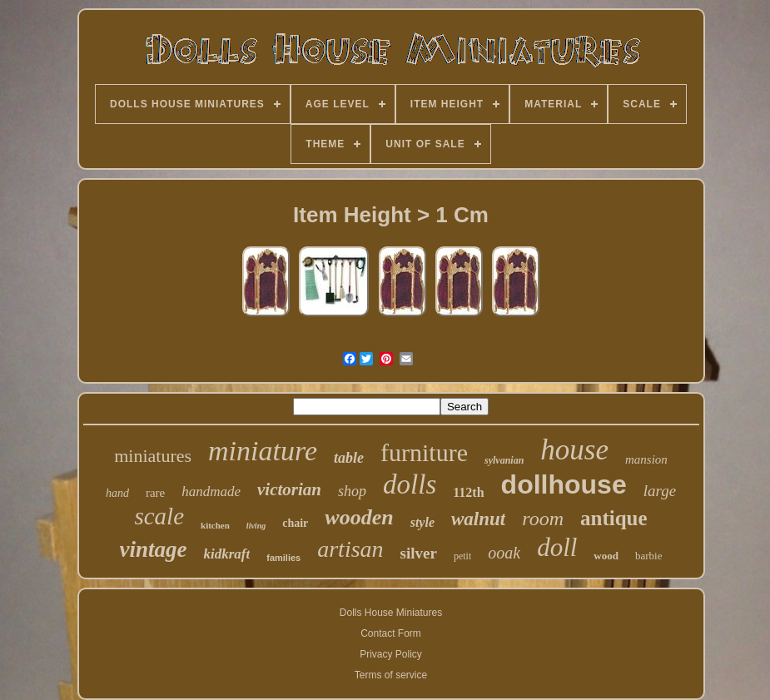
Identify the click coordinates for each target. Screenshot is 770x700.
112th (468, 492)
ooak (504, 553)
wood (606, 556)
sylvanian (504, 460)
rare (155, 493)
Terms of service (391, 675)
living (256, 526)
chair (295, 523)
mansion (646, 459)
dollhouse (564, 484)
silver (419, 553)
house (574, 450)
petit (462, 556)
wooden (359, 517)
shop (352, 491)
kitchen (215, 525)
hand (117, 493)
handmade (211, 491)
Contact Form (391, 633)
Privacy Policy (391, 654)
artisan (350, 549)
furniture (424, 452)
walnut (478, 519)
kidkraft (227, 554)
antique (614, 518)
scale (159, 516)
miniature (263, 451)
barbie (648, 556)
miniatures (153, 456)
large (660, 491)
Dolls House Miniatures (391, 613)
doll (557, 547)
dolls (410, 484)
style (422, 522)
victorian (289, 489)
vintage (154, 549)
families (283, 558)
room (543, 519)
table (349, 458)
